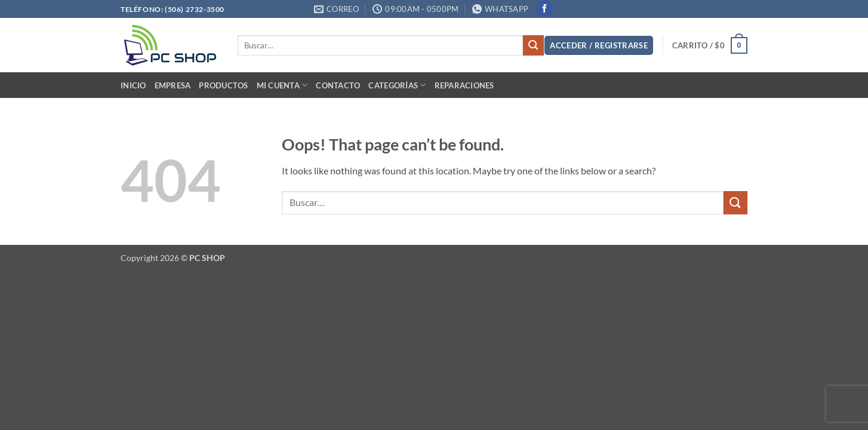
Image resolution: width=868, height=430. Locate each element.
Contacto (338, 85)
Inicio (133, 85)
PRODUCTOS (223, 85)
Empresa (173, 85)
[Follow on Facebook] (545, 9)
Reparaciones (464, 85)
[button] (599, 46)
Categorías (397, 85)
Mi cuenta (282, 85)
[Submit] (533, 45)
